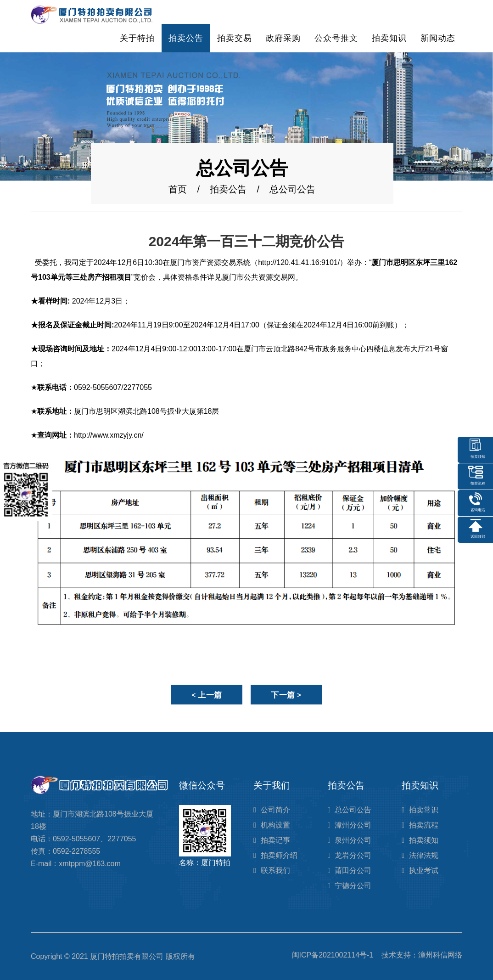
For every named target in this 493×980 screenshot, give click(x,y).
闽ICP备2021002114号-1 (332, 955)
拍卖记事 (275, 840)
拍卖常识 (424, 810)
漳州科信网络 (440, 955)
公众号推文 (336, 38)
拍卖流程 (424, 825)
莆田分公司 (353, 870)
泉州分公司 (353, 840)
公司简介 (275, 810)
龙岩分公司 (353, 855)
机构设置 (275, 825)
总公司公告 (353, 810)
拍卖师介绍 (279, 855)
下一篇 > (286, 695)
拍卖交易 (235, 38)
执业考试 (424, 870)
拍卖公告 (186, 38)
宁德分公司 (353, 886)
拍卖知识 (389, 38)
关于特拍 (137, 38)
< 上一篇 (207, 695)
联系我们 (275, 870)
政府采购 (283, 38)
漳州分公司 (353, 825)
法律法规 (424, 855)
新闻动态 (438, 38)
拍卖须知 (424, 840)
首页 (178, 190)
